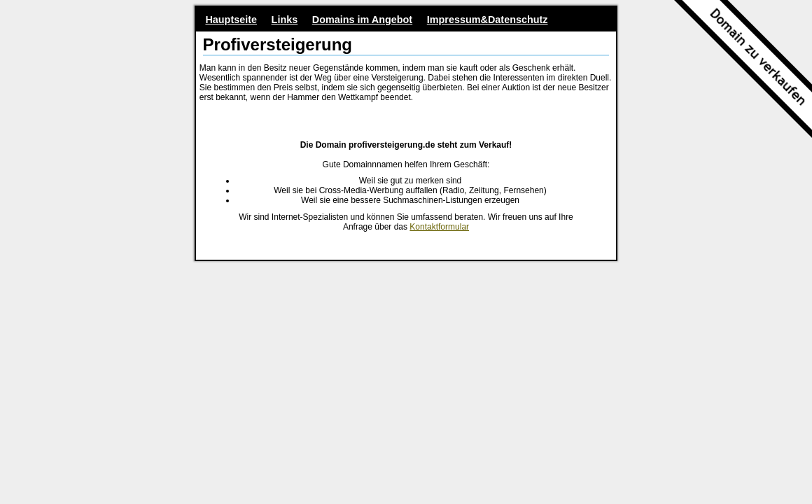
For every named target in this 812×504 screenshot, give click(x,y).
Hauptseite (231, 20)
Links (285, 20)
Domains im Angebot (362, 20)
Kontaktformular (439, 227)
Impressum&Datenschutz (488, 20)
